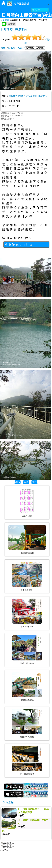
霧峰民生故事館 (27, 737)
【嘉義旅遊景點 (27, 553)
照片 (26, 482)
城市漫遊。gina (18, 244)
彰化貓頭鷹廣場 (27, 774)
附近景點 (8, 802)
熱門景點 (30, 48)
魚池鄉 (5, 20)
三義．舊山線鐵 (27, 663)
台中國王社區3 (27, 590)
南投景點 (40, 48)
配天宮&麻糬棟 (27, 627)
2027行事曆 (27, 516)
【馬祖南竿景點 (27, 700)
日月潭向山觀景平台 (14, 29)
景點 (3, 48)
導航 (34, 482)
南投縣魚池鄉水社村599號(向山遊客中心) (29, 96)
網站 (18, 482)
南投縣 (12, 48)
